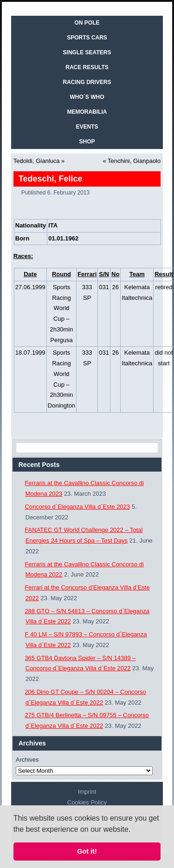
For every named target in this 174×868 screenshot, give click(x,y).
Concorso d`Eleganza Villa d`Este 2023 (77, 507)
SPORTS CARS (87, 38)
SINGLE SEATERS (87, 52)
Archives (27, 760)
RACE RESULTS (87, 67)
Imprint (87, 792)
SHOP (87, 142)
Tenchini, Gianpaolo (134, 161)
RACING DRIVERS (87, 82)
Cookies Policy (87, 802)
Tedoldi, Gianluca (37, 161)
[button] (134, 830)
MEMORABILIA (87, 112)
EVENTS (87, 127)
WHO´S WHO (87, 97)
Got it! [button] (87, 851)
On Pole (87, 23)
